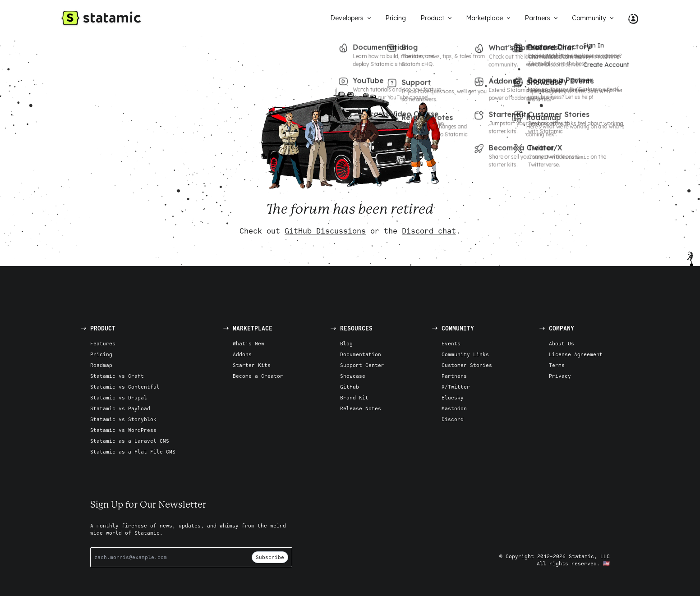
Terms (557, 365)
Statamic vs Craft (117, 376)
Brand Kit (354, 397)
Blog (346, 343)
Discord (453, 419)
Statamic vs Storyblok (123, 419)
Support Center (362, 365)
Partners (454, 376)
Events (451, 343)
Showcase (353, 376)
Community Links (465, 354)
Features (103, 343)
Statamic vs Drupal (119, 397)
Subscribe (270, 557)
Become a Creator (258, 376)
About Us (562, 343)
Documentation (361, 354)
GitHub (350, 387)
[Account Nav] (630, 18)
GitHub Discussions (325, 231)
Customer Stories (467, 365)
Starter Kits (252, 365)
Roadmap (101, 365)
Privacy (560, 376)
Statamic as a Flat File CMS (133, 452)
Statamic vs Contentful (125, 387)
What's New (249, 343)
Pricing (101, 354)
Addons (242, 354)
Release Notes (361, 408)
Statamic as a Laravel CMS (130, 441)
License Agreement (576, 354)
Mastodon (454, 408)
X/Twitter (456, 387)
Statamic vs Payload (120, 408)
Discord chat (429, 231)
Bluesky (453, 397)
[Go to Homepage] (101, 18)
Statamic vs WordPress (123, 430)
